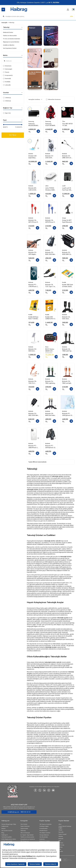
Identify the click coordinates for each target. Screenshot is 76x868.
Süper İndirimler (25, 826)
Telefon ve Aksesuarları (10, 36)
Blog (3, 833)
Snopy (64, 218)
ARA (72, 16)
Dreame (7, 66)
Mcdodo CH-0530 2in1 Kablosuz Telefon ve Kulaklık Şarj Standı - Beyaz (33, 350)
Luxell (64, 186)
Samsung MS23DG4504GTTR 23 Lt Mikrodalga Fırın (34, 125)
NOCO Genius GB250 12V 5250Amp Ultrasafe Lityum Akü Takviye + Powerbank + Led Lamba (51, 350)
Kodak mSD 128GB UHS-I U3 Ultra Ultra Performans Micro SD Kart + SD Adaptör (51, 318)
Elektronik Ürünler (8, 32)
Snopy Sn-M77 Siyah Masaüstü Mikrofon (67, 221)
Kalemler (42, 839)
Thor (6, 72)
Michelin (61, 843)
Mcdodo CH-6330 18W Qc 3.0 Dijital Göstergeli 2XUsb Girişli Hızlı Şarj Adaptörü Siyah (67, 253)
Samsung (8, 69)
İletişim (4, 828)
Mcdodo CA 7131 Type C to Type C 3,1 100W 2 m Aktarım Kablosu (51, 286)
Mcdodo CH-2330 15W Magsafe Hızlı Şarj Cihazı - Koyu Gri (50, 157)
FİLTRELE (13, 135)
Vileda (60, 830)
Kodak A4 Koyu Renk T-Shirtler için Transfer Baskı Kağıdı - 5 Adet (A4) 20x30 (34, 318)
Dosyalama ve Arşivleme (28, 839)
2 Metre (7, 101)
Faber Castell (62, 834)
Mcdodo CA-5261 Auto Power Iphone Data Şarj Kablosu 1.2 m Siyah (67, 318)
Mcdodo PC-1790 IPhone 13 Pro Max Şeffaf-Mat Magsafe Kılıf (34, 286)
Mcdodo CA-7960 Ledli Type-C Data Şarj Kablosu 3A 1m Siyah (67, 350)
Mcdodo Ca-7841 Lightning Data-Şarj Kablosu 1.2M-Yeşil (50, 382)
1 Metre (7, 98)
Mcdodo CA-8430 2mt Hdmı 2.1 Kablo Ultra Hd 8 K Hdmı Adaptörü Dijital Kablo (50, 414)
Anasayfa (4, 23)
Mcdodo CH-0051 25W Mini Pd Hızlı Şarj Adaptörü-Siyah (34, 414)
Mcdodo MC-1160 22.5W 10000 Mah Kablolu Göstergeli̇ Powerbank (33, 189)
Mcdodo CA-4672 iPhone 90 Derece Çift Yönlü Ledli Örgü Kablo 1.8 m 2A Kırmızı (34, 221)
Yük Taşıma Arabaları (46, 824)
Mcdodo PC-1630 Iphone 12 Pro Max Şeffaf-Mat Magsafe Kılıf (67, 414)
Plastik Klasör (43, 831)
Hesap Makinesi (44, 835)
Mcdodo (48, 154)
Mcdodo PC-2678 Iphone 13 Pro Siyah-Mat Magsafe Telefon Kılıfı (50, 447)
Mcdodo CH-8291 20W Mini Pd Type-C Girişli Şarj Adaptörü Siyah (51, 253)
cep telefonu (59, 482)
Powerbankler (44, 828)
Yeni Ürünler (24, 824)
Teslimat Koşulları (7, 837)
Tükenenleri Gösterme (53, 99)
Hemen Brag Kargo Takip (9, 824)
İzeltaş (60, 847)
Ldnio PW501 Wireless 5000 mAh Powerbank (51, 189)
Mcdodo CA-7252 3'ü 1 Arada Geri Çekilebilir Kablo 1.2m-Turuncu (33, 382)
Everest (7, 79)
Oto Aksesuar (25, 841)
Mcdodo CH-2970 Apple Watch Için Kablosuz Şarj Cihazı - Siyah (33, 253)
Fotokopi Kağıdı (44, 826)
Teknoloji (23, 831)
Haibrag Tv (5, 835)
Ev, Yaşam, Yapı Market (27, 835)
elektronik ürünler (56, 733)
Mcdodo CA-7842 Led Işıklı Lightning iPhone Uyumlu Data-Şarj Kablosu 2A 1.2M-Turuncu (68, 382)
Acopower (8, 75)
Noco (47, 347)
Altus (60, 824)
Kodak (7, 82)
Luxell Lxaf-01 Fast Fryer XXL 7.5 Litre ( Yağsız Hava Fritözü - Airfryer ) (67, 189)
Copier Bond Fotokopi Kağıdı (65, 827)
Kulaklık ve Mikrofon (9, 45)
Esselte (61, 851)
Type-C (7, 113)
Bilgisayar (38, 543)
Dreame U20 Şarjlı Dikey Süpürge (32, 157)
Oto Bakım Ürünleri (45, 833)
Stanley (61, 836)
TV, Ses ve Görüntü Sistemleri (11, 39)
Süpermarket (24, 828)
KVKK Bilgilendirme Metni (9, 839)
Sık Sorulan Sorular (7, 831)
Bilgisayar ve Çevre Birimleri (11, 42)
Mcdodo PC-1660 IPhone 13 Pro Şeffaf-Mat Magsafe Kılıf (33, 447)
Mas (60, 841)
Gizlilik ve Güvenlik (7, 841)
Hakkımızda (5, 826)
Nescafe (61, 832)
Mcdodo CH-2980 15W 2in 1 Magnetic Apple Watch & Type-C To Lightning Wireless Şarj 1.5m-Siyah (68, 157)
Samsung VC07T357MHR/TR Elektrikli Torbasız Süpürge (51, 125)
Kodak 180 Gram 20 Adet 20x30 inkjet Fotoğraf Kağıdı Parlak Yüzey (68, 286)
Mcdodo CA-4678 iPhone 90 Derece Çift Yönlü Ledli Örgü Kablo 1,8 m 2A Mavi (51, 221)
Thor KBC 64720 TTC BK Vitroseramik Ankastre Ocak (67, 125)
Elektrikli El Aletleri (45, 841)
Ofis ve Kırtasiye (25, 833)
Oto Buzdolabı (44, 837)
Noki (60, 849)
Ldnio (7, 85)
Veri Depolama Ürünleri (10, 48)
